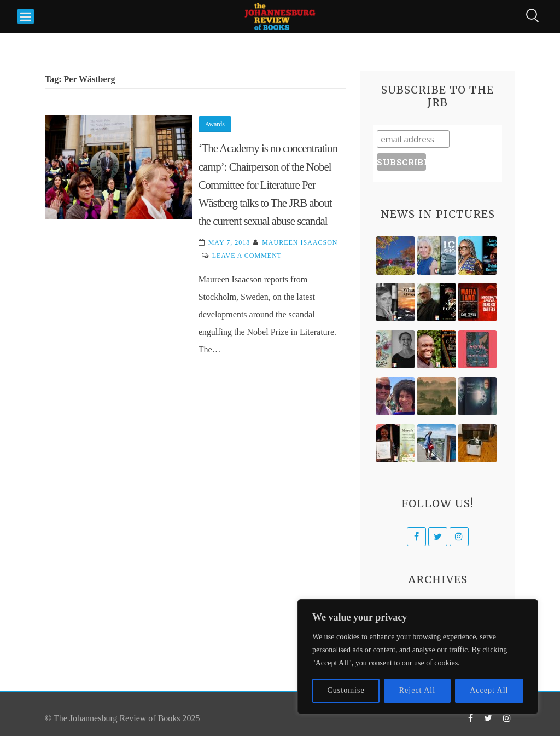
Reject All (417, 690)
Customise (346, 690)
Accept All (489, 690)
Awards (215, 124)
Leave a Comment (247, 256)
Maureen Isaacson (300, 242)
